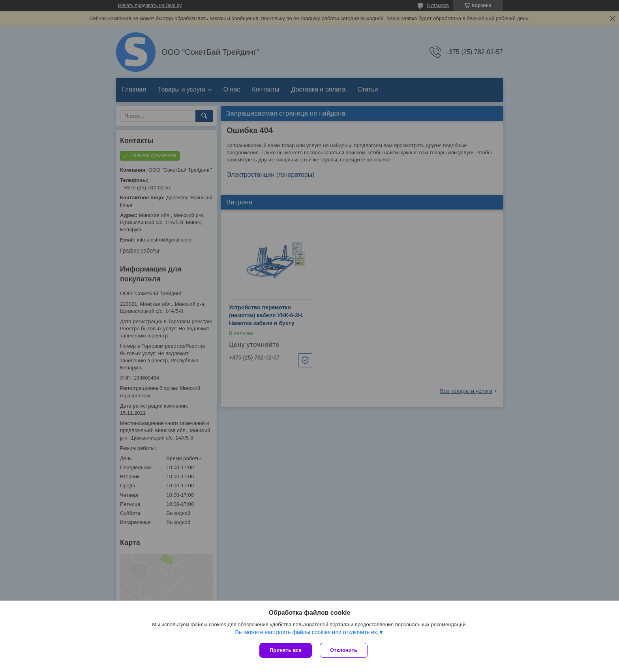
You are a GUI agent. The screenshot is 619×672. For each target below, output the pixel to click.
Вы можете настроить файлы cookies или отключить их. (307, 632)
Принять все (286, 650)
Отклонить (344, 650)
